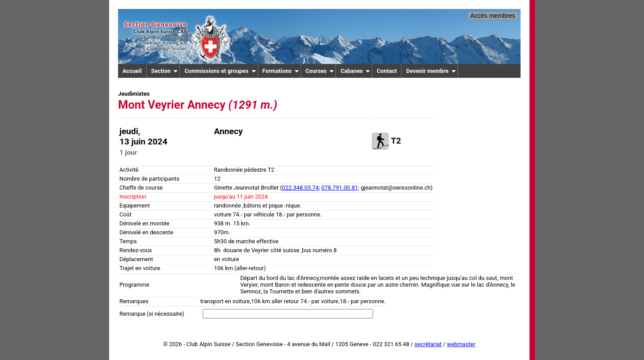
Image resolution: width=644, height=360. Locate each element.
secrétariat (428, 344)
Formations (281, 71)
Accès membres (493, 16)
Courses (320, 71)
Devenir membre (431, 71)
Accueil (132, 71)
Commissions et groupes (220, 71)
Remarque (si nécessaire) (152, 314)
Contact (387, 71)
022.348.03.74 (301, 188)
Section (165, 71)
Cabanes (355, 71)
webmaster (461, 344)
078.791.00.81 (340, 188)
